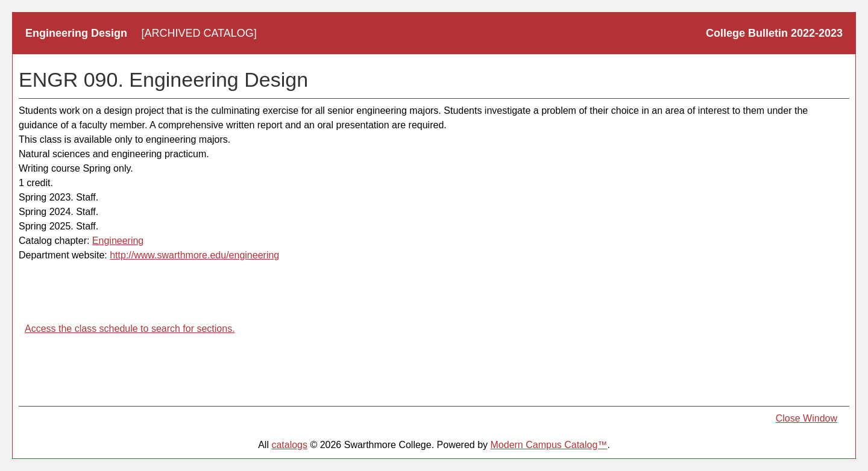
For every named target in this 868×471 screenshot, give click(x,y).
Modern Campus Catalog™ (549, 445)
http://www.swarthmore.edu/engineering (194, 255)
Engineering (118, 241)
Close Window (807, 418)
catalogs (289, 445)
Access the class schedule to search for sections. (130, 329)
